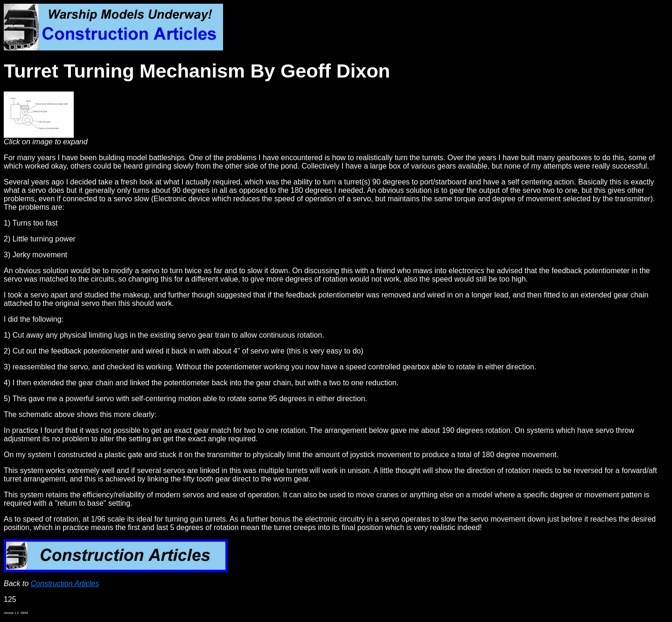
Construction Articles (65, 583)
